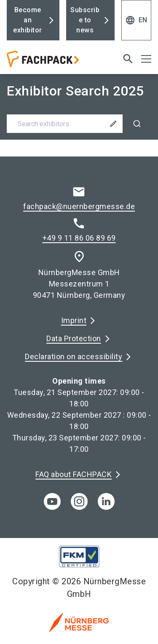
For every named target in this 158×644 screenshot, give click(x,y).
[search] (128, 59)
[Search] (137, 124)
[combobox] (79, 124)
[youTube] (52, 501)
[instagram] (79, 501)
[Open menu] (146, 59)
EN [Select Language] (136, 20)
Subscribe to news (85, 20)
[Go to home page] (54, 62)
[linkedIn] (106, 501)
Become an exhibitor (28, 20)
